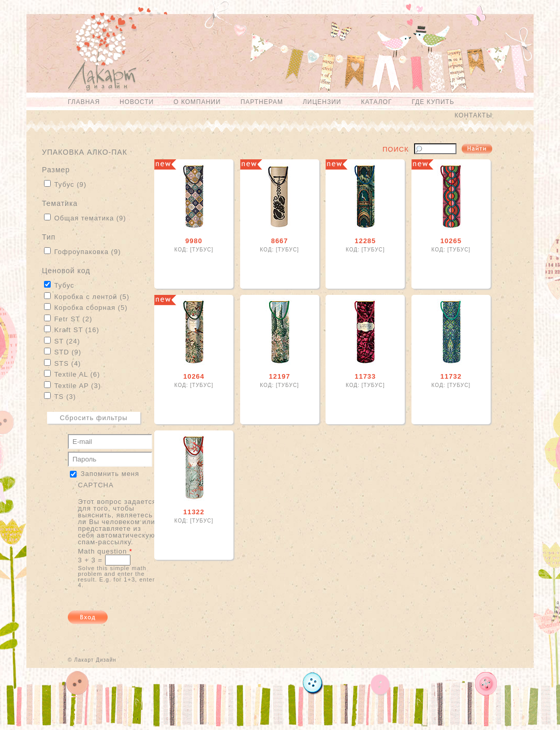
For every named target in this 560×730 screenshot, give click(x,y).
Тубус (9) (70, 184)
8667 (280, 241)
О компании (197, 102)
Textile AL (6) (77, 374)
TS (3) (65, 397)
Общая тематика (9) (90, 218)
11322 (194, 512)
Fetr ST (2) (73, 319)
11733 (365, 376)
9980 (194, 241)
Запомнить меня (110, 473)
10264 (194, 376)
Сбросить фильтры (93, 418)
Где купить (433, 102)
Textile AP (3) (78, 386)
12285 (365, 241)
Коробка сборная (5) (91, 308)
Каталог (376, 102)
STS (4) (68, 363)
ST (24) (67, 341)
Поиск (396, 150)
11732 (451, 376)
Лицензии (322, 102)
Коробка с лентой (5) (92, 297)
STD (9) (68, 352)
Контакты (473, 115)
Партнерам (262, 102)
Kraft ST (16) (77, 330)
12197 (280, 376)
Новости (137, 102)
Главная (84, 102)
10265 (451, 241)
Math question (105, 551)
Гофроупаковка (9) (88, 252)
